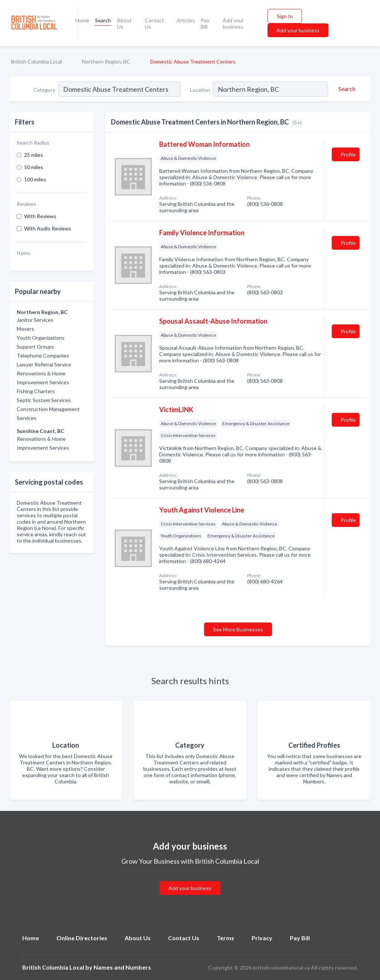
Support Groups (35, 347)
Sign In (285, 16)
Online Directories (82, 938)
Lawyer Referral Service (44, 364)
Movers (25, 329)
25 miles (34, 155)
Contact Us (154, 23)
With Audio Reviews (48, 228)
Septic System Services (44, 400)
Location (200, 90)
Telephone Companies (43, 355)
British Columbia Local (37, 62)
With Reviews (40, 216)
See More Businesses (238, 629)
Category (44, 90)
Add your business (233, 23)
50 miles (34, 167)
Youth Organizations (41, 338)
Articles (186, 20)
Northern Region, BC (106, 62)
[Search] (346, 89)
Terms (225, 938)
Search (103, 20)
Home (82, 20)
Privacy (262, 938)
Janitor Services (35, 320)
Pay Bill (205, 23)
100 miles (35, 179)
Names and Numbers (122, 967)
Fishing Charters (36, 391)
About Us (124, 23)
